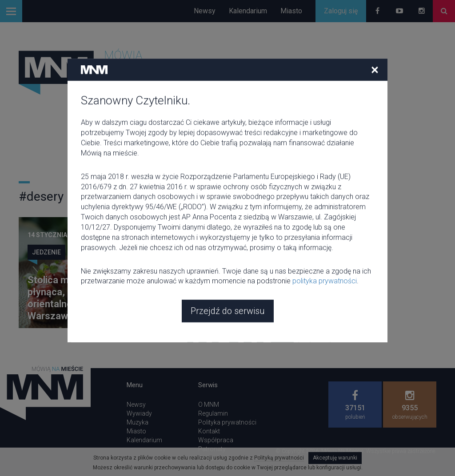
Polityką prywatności (279, 458)
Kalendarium (248, 11)
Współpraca (216, 440)
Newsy (205, 11)
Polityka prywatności (227, 422)
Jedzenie (46, 252)
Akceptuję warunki (335, 458)
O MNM (209, 405)
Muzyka (138, 422)
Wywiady (139, 413)
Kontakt (209, 431)
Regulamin (213, 413)
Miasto (291, 11)
